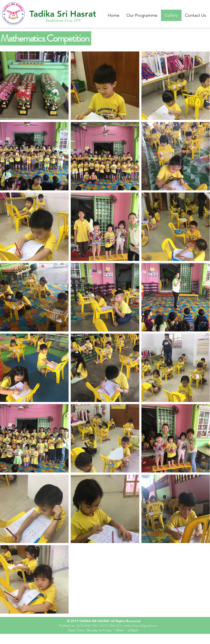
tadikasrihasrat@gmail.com (140, 626)
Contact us (67, 625)
